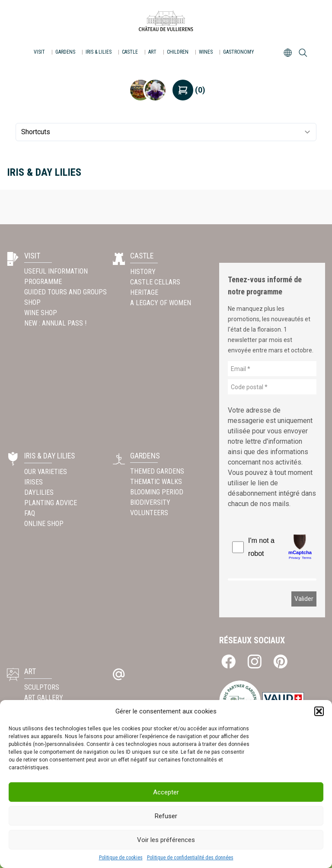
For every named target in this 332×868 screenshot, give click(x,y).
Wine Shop (41, 313)
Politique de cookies (121, 858)
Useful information (56, 271)
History (143, 271)
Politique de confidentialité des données (190, 858)
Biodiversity (150, 502)
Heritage (144, 292)
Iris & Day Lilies (50, 456)
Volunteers (149, 513)
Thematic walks (156, 482)
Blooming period (157, 492)
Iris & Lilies (99, 52)
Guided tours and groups (65, 292)
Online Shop (44, 523)
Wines (206, 52)
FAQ (30, 513)
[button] (319, 711)
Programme (43, 282)
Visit (39, 52)
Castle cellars (155, 282)
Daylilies (39, 492)
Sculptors (42, 687)
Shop (32, 302)
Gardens (65, 52)
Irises (34, 482)
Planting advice (51, 502)
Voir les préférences (166, 840)
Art (152, 52)
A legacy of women (161, 302)
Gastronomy (239, 52)
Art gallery (44, 697)
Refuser (166, 816)
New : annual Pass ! (56, 323)
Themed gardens (157, 471)
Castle (130, 52)
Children (178, 52)
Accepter (166, 792)
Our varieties (46, 471)
